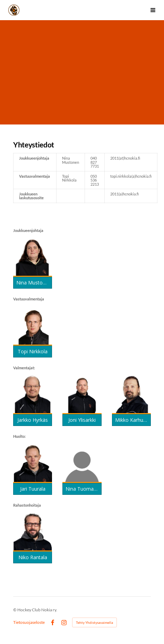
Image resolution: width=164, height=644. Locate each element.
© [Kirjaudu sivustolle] (15, 610)
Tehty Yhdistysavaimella (94, 622)
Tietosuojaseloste (29, 622)
